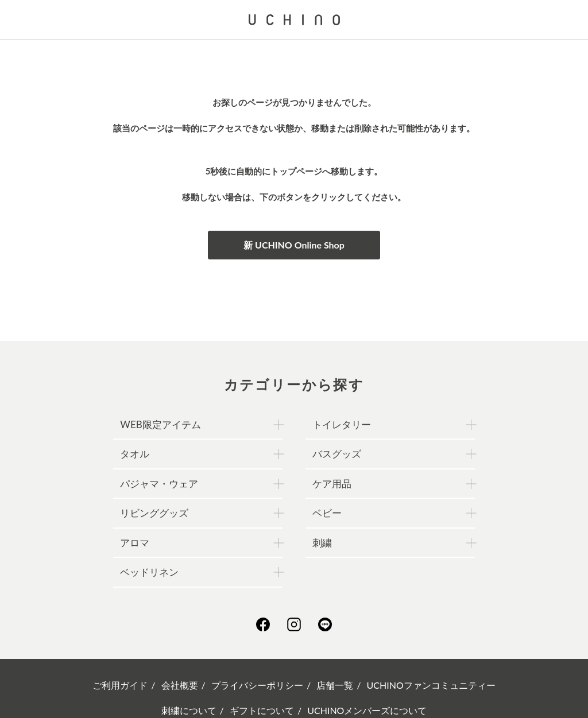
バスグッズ (337, 454)
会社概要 (180, 685)
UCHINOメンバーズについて (367, 710)
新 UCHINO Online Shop (294, 245)
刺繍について (189, 710)
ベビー (327, 513)
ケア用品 (332, 484)
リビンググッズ (154, 513)
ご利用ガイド (120, 685)
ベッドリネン (149, 572)
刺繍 (322, 543)
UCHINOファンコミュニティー (431, 685)
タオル (135, 454)
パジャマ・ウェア (159, 484)
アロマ (135, 543)
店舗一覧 (335, 685)
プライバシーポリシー (257, 685)
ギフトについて (262, 710)
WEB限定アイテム (160, 424)
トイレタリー (342, 424)
